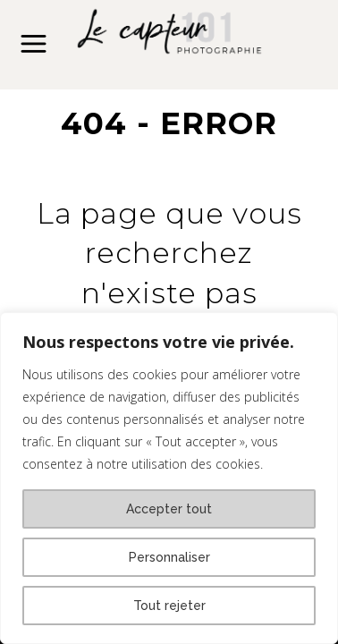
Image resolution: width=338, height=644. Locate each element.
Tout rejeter (169, 606)
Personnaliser (169, 557)
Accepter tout (169, 509)
